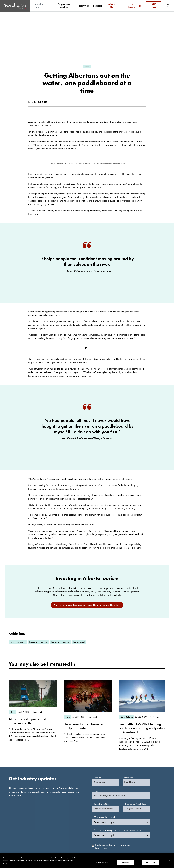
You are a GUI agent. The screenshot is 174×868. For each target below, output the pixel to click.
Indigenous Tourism (69, 831)
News (90, 827)
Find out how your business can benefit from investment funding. (87, 546)
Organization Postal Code (135, 745)
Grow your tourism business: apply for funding (84, 667)
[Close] (170, 860)
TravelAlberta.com (121, 824)
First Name (98, 719)
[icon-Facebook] (141, 845)
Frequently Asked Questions (151, 827)
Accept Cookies (150, 862)
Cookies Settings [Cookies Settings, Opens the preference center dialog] (101, 862)
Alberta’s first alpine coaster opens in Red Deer (29, 662)
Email (96, 732)
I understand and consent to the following (113, 788)
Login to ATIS (66, 838)
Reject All (126, 862)
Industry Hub (39, 6)
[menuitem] (64, 6)
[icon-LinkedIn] (148, 845)
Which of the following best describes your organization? (117, 771)
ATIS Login (154, 6)
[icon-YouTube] (144, 845)
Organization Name (102, 745)
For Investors (135, 6)
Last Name (129, 719)
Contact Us (144, 831)
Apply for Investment (70, 835)
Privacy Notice (101, 789)
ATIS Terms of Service (70, 842)
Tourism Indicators (68, 827)
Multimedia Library (69, 824)
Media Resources (94, 824)
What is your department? (104, 758)
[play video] (87, 290)
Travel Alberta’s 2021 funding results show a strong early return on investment (142, 669)
